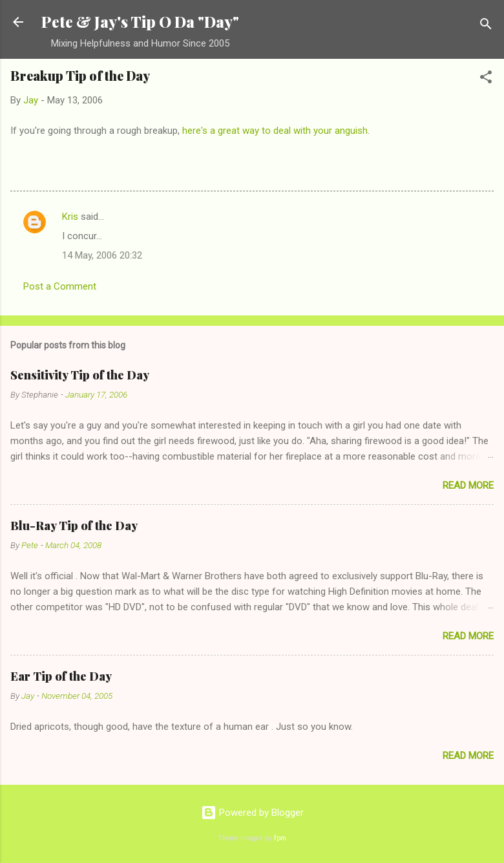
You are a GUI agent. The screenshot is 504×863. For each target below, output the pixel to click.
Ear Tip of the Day (61, 676)
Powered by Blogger (252, 813)
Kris (70, 217)
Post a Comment (60, 286)
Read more (468, 485)
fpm (280, 838)
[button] (486, 79)
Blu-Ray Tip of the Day (74, 526)
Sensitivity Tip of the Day (80, 375)
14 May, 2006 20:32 (102, 255)
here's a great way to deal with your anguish (275, 131)
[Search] (486, 26)
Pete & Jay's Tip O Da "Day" (140, 22)
